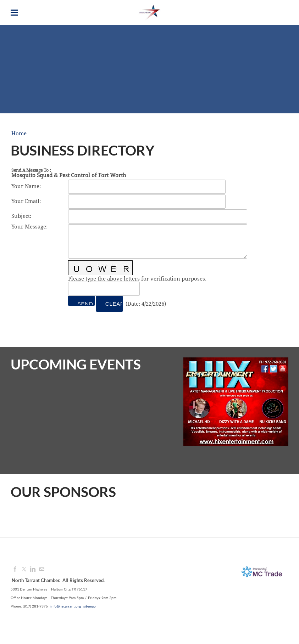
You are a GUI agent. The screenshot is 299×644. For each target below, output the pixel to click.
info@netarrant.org (66, 606)
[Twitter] (24, 569)
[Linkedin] (33, 569)
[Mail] (42, 569)
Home (19, 134)
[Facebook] (15, 569)
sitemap (90, 606)
